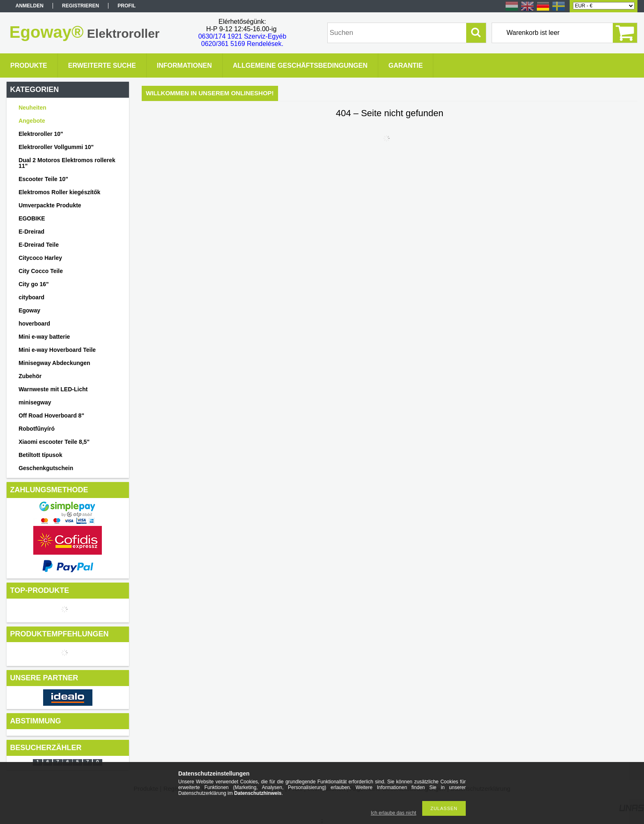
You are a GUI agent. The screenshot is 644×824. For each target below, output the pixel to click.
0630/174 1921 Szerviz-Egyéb (242, 36)
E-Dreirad (31, 232)
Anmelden (30, 6)
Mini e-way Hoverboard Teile (57, 350)
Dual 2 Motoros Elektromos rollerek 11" (67, 163)
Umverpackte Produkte (50, 205)
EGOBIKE (32, 218)
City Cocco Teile (41, 271)
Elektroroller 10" (41, 134)
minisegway (35, 402)
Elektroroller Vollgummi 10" (56, 147)
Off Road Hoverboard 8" (51, 415)
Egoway (29, 310)
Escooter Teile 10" (43, 179)
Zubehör (30, 376)
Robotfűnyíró (37, 429)
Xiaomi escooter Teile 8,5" (54, 442)
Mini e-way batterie (44, 337)
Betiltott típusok (40, 455)
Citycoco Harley (40, 258)
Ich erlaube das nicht (394, 813)
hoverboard (34, 324)
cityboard (31, 297)
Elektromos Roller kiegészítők (59, 192)
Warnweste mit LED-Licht (53, 389)
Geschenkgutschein (46, 468)
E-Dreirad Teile (39, 245)
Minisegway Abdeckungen (54, 363)
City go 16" (34, 284)
